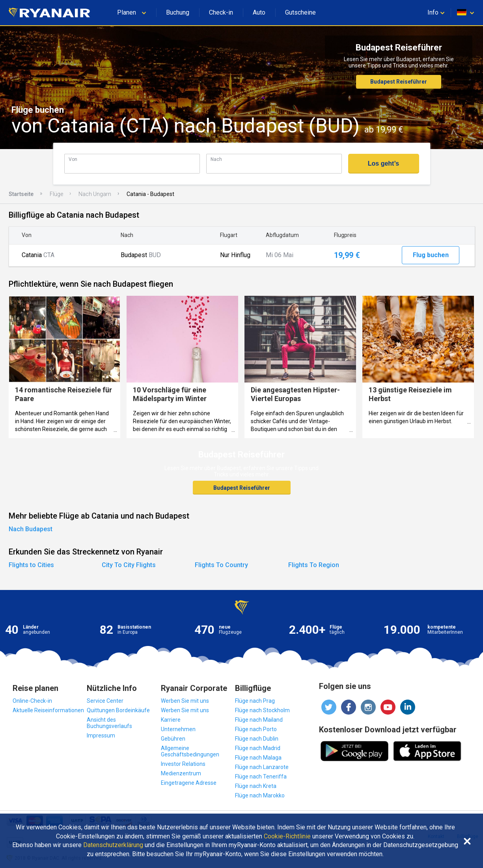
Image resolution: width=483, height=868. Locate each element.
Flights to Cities (31, 565)
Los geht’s (383, 163)
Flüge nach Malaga (258, 758)
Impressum (101, 735)
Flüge (56, 194)
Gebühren (173, 739)
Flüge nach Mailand (259, 720)
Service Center (105, 701)
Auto (259, 12)
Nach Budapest (31, 529)
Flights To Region (314, 565)
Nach (216, 159)
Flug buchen (431, 255)
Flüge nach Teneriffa (261, 777)
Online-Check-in (32, 701)
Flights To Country (221, 565)
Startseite (21, 194)
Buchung (178, 12)
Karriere (171, 720)
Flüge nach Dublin (257, 739)
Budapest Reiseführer (399, 82)
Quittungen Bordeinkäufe (118, 710)
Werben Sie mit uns (185, 701)
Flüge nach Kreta (256, 786)
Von (73, 159)
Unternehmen (178, 729)
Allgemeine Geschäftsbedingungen (190, 751)
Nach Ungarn (95, 194)
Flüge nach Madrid (258, 748)
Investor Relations (183, 764)
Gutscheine (300, 12)
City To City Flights (129, 565)
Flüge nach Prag (255, 701)
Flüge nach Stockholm (262, 710)
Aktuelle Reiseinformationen (48, 710)
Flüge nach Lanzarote (262, 767)
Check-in (221, 12)
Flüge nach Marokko (260, 795)
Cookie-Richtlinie (287, 836)
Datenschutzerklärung (113, 845)
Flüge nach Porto (256, 729)
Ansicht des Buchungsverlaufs (109, 723)
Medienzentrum (181, 773)
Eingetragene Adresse (189, 783)
